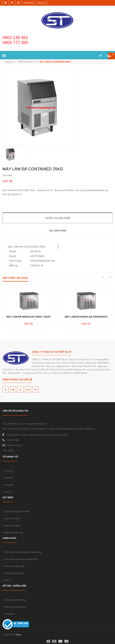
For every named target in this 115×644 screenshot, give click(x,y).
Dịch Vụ (7, 580)
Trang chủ (11, 62)
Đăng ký (41, 3)
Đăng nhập (29, 3)
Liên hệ (7, 492)
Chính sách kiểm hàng (13, 566)
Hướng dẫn (8, 614)
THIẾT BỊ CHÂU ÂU (27, 62)
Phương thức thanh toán (14, 607)
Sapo (19, 635)
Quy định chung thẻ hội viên (16, 512)
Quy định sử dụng (11, 526)
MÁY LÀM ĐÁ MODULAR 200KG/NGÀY (86, 317)
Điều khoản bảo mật (12, 533)
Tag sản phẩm (57, 231)
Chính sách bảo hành (13, 573)
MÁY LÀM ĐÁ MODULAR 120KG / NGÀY (29, 317)
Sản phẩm (8, 485)
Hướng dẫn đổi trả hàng (14, 600)
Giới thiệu (8, 478)
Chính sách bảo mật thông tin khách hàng (22, 552)
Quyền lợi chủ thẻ (11, 519)
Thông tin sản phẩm (57, 218)
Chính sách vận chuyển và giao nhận (20, 559)
